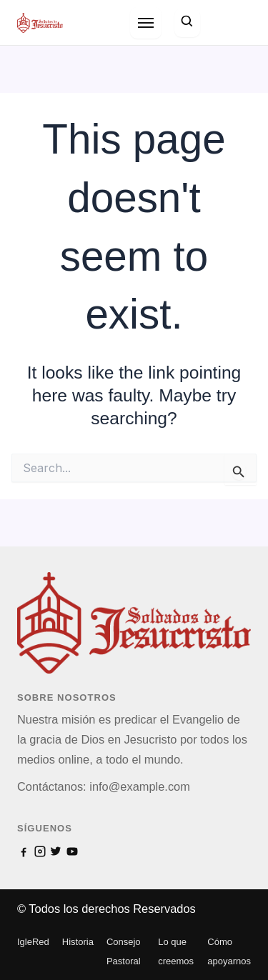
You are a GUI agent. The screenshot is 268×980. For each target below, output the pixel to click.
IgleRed (33, 942)
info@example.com (140, 786)
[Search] (187, 22)
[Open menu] (146, 23)
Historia (78, 942)
